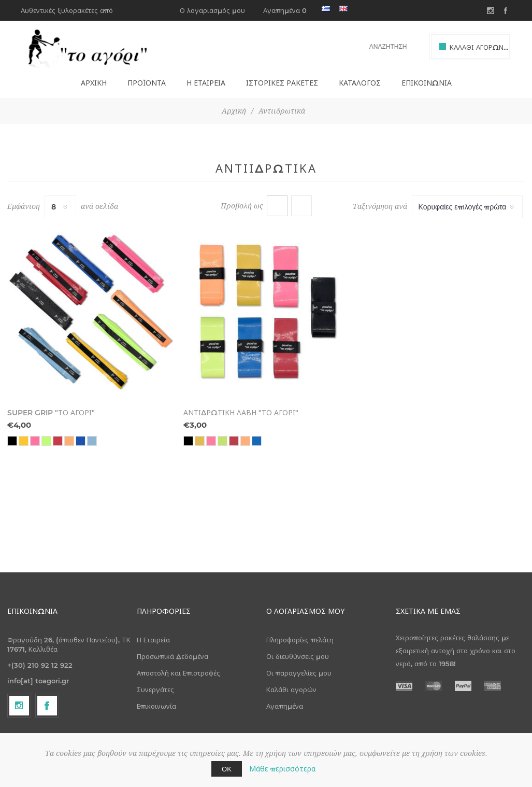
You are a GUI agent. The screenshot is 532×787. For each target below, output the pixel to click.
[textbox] (383, 46)
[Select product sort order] (467, 207)
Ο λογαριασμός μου (212, 10)
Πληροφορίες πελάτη (300, 640)
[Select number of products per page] (60, 207)
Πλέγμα (277, 206)
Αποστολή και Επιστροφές (178, 673)
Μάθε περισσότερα (282, 769)
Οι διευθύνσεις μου (298, 656)
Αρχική (234, 111)
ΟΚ (227, 769)
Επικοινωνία (156, 706)
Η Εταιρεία (153, 640)
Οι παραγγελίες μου (299, 673)
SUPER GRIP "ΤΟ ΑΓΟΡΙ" (51, 413)
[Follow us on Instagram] (19, 706)
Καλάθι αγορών (291, 690)
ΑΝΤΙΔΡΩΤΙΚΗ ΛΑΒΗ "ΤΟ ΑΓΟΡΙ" (241, 413)
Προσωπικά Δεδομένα (172, 656)
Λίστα (301, 206)
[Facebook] (47, 706)
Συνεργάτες (155, 690)
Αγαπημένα (285, 706)
